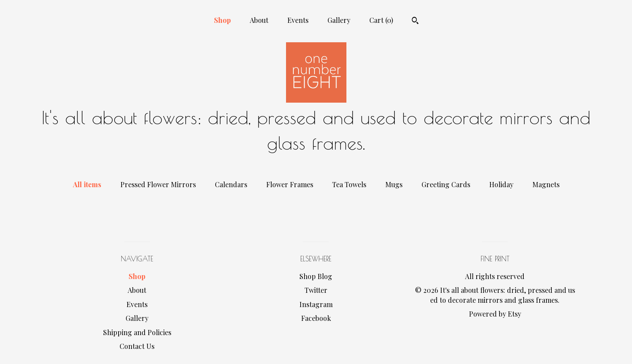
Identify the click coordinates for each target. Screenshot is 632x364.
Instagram (316, 304)
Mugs (394, 184)
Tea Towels (349, 184)
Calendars (231, 184)
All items (87, 184)
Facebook (316, 318)
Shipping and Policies (137, 332)
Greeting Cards (446, 184)
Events (298, 20)
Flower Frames (290, 184)
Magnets (546, 184)
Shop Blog (316, 276)
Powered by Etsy (495, 314)
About (259, 20)
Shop (222, 20)
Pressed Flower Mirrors (158, 184)
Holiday (501, 184)
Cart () (381, 20)
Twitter (316, 290)
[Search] (415, 22)
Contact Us (137, 346)
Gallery (339, 20)
